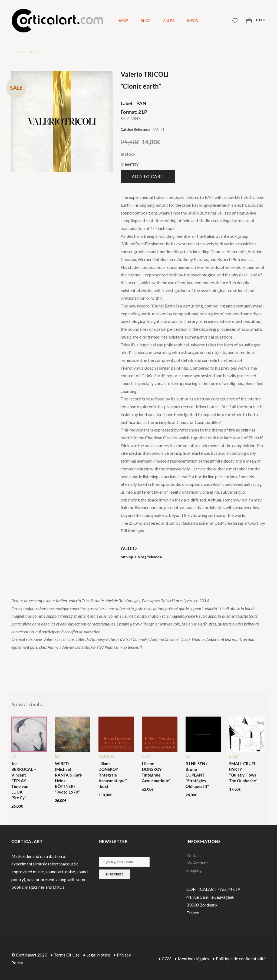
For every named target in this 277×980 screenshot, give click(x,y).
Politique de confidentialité (241, 959)
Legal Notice (98, 955)
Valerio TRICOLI (145, 74)
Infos (193, 21)
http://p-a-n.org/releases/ (141, 557)
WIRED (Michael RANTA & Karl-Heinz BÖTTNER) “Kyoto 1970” (69, 778)
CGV (166, 959)
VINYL (35, 52)
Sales (169, 21)
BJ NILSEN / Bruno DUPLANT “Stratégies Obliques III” (197, 775)
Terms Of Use (67, 955)
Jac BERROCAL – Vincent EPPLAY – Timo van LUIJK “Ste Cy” (24, 781)
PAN (141, 103)
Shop (146, 21)
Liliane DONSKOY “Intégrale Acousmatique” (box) (113, 775)
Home (123, 21)
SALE (125, 118)
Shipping (194, 870)
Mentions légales (193, 959)
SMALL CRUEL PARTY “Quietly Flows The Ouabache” (243, 772)
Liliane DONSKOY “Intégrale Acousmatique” (156, 772)
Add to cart (148, 176)
